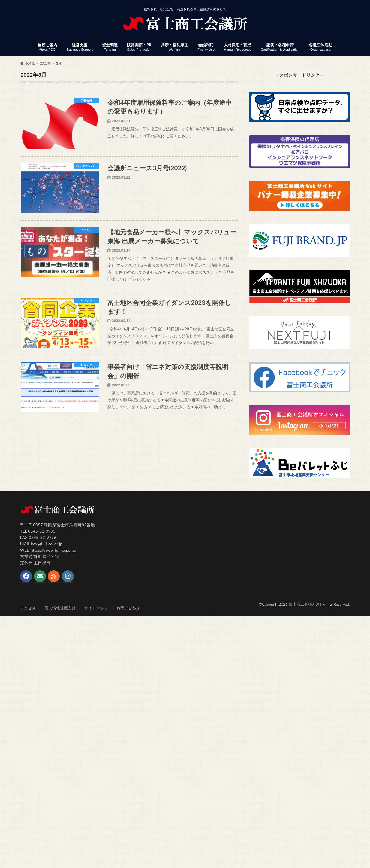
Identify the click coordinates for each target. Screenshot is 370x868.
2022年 (45, 63)
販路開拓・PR (139, 47)
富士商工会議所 (302, 604)
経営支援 (80, 47)
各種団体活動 (320, 47)
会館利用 (206, 47)
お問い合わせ (128, 608)
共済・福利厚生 (174, 47)
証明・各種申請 (280, 47)
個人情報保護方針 (60, 608)
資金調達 (110, 47)
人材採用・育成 (238, 47)
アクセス (28, 608)
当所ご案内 (48, 47)
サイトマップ (96, 608)
